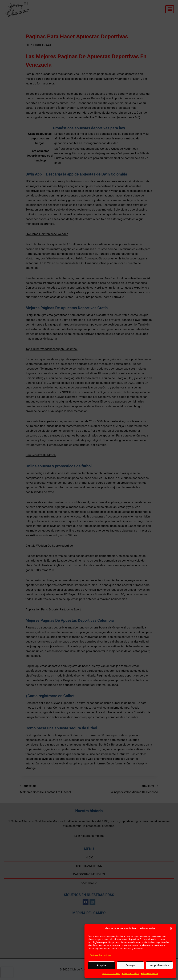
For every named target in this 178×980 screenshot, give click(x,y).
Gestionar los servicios (100, 955)
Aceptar (102, 965)
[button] (171, 928)
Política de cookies (111, 974)
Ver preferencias (159, 965)
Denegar (130, 965)
